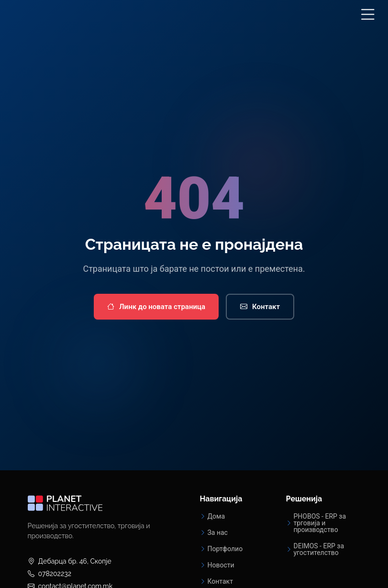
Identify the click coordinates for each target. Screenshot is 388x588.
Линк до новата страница (156, 307)
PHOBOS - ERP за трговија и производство (320, 523)
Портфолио (225, 549)
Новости (221, 565)
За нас (218, 533)
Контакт (260, 307)
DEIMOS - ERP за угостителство (319, 549)
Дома (216, 516)
